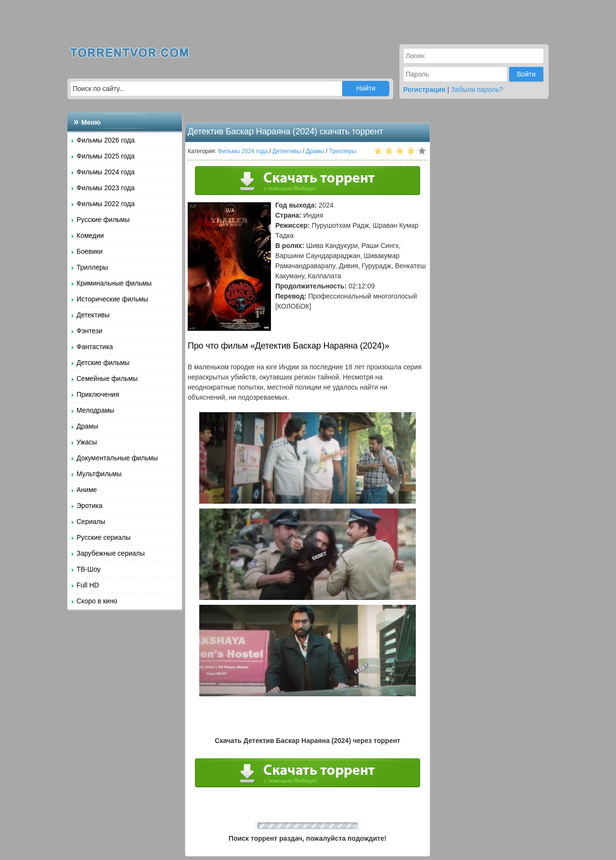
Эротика (90, 506)
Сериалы (91, 521)
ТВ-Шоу (89, 569)
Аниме (87, 490)
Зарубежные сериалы (111, 553)
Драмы (87, 426)
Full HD (88, 585)
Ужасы (87, 442)
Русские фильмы (103, 220)
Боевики (90, 251)
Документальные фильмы (117, 458)
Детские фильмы (103, 363)
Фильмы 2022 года (106, 204)
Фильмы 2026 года (106, 140)
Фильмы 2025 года (106, 156)
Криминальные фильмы (114, 283)
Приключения (98, 394)
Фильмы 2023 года (106, 188)
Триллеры (92, 267)
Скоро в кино (97, 601)
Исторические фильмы (112, 299)
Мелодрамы (95, 410)
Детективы (93, 315)
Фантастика (95, 347)
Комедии (90, 235)
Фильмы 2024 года (106, 172)
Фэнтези (90, 331)
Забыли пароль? (477, 90)
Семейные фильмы (107, 378)
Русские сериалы (103, 537)
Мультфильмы (99, 474)
